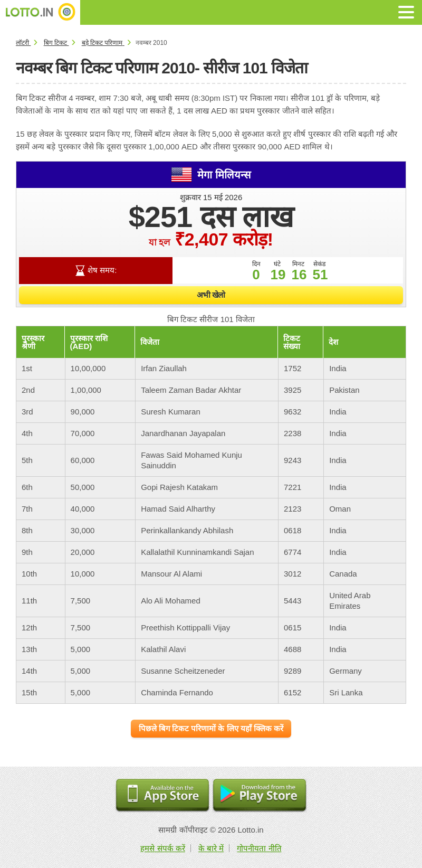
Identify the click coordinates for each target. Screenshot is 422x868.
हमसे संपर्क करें (162, 848)
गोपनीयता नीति (259, 848)
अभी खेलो (211, 295)
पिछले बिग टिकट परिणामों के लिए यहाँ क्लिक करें (211, 728)
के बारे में (211, 848)
